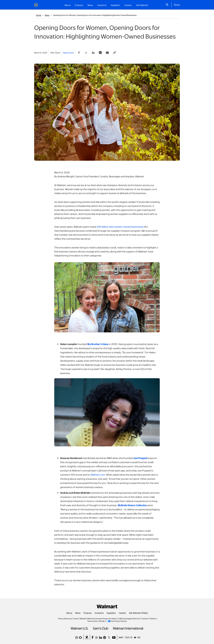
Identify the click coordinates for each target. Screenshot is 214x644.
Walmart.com (98, 475)
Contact (145, 618)
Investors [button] (102, 5)
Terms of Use (92, 621)
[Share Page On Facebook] (79, 53)
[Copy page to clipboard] (115, 53)
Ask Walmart (142, 5)
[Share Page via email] (107, 53)
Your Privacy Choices (119, 621)
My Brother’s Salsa (98, 344)
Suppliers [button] (115, 5)
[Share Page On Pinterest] (100, 53)
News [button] (90, 5)
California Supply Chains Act (129, 618)
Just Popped (140, 458)
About (69, 613)
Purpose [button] (79, 5)
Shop (177, 5)
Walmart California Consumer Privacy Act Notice (98, 618)
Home (39, 15)
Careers (128, 5)
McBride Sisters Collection (132, 505)
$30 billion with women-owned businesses (120, 227)
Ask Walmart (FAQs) (138, 613)
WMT (121, 637)
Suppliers (111, 613)
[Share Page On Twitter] (86, 53)
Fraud (76, 618)
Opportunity (68, 53)
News (47, 15)
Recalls (102, 621)
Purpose (88, 613)
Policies (153, 618)
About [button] (67, 5)
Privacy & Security (65, 618)
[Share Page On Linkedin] (93, 53)
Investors (99, 613)
